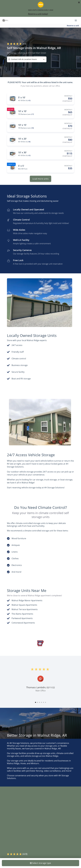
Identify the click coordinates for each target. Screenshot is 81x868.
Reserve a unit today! (38, 14)
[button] (36, 702)
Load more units (40, 179)
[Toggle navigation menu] (77, 20)
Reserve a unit (73, 26)
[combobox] (27, 59)
